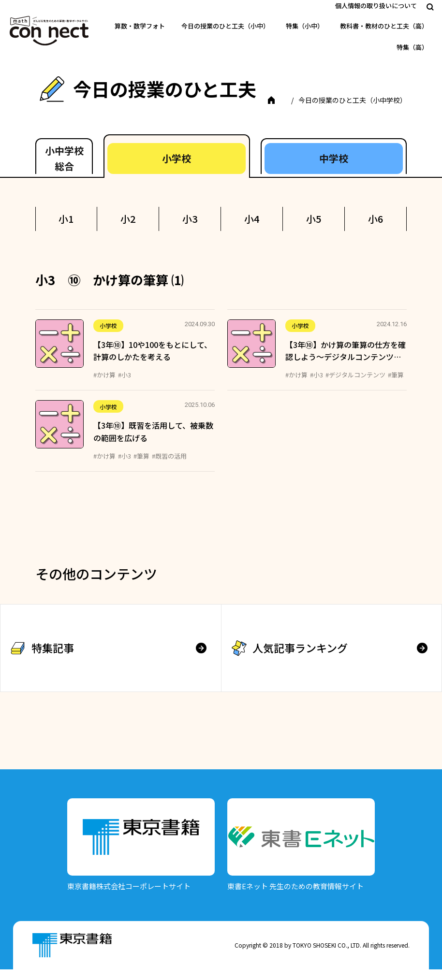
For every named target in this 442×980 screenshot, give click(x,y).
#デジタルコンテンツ (355, 385)
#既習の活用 (169, 467)
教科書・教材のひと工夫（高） (384, 26)
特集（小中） (305, 26)
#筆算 (396, 385)
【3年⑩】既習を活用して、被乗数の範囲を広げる (153, 443)
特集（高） (412, 47)
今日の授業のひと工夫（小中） (225, 26)
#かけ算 (104, 385)
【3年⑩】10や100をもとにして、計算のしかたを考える (153, 361)
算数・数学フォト (140, 26)
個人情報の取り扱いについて (376, 6)
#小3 (125, 385)
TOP (59, 111)
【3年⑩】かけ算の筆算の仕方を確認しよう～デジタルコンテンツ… (346, 361)
